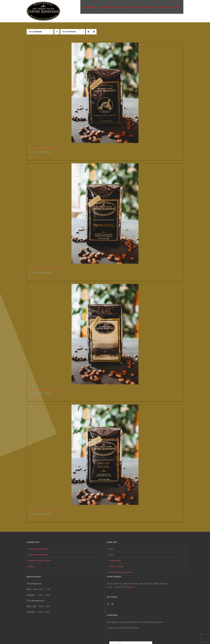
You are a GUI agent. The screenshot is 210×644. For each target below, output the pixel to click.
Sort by (35, 32)
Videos (31, 566)
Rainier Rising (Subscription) (44, 389)
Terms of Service (116, 566)
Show (69, 32)
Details (179, 157)
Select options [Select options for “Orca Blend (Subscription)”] (35, 157)
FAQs (111, 555)
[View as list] (94, 32)
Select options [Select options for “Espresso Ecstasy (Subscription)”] (35, 278)
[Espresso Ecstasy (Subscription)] (105, 213)
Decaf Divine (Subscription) (43, 510)
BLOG (111, 549)
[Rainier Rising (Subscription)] (105, 334)
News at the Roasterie (38, 549)
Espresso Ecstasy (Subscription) (46, 268)
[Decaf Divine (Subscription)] (105, 455)
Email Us (130, 587)
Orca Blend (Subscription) (43, 148)
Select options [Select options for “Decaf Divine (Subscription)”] (35, 519)
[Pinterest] (112, 604)
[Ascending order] (57, 32)
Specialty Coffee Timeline (40, 561)
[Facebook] (108, 604)
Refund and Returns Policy (121, 572)
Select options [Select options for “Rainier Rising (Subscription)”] (35, 398)
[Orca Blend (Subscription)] (105, 93)
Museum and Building (38, 555)
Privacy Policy (115, 561)
